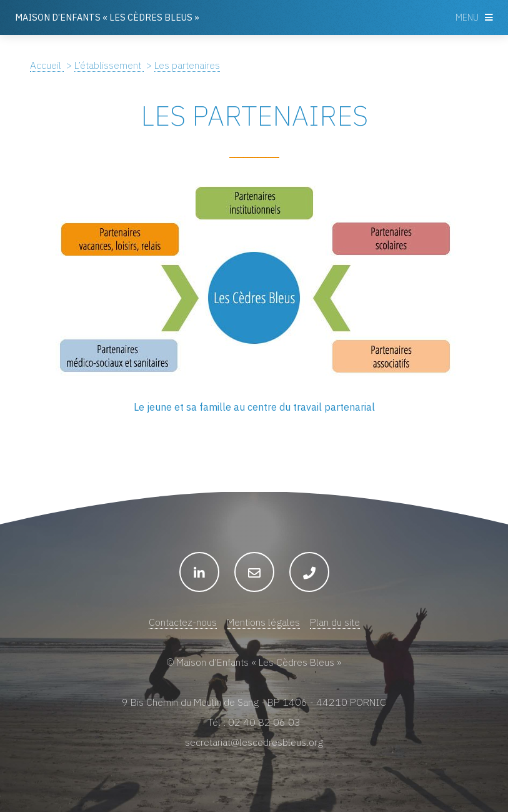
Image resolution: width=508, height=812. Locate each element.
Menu (467, 17)
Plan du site (335, 622)
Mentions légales (263, 622)
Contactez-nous (183, 622)
